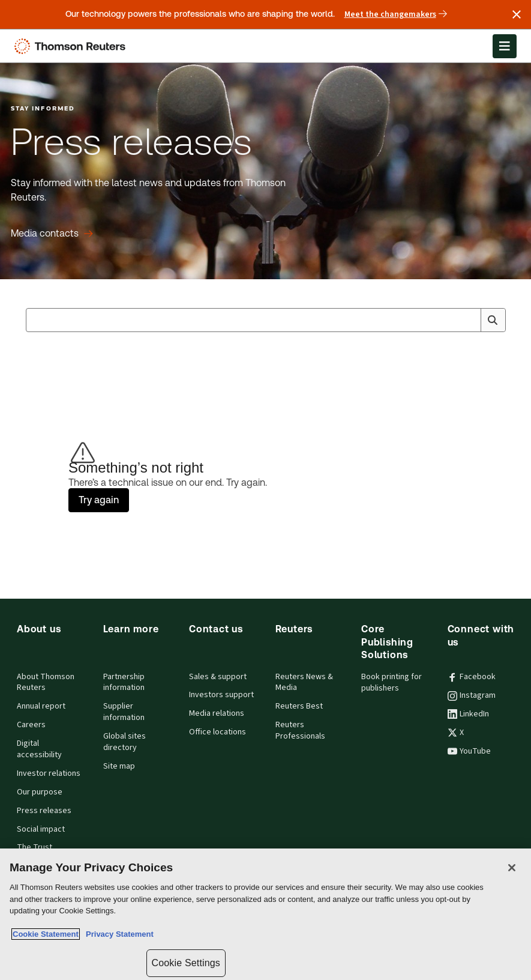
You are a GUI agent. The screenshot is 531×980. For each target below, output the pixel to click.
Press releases (44, 811)
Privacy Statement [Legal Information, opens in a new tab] (118, 934)
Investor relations (49, 773)
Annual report (41, 706)
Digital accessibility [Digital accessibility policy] (39, 749)
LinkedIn (468, 714)
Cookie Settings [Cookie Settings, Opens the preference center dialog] (186, 963)
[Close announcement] (517, 14)
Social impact (41, 829)
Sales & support (218, 677)
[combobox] (266, 320)
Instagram (472, 695)
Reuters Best (299, 706)
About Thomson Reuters (46, 682)
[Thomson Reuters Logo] (73, 46)
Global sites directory (124, 742)
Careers (31, 725)
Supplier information (124, 712)
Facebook (472, 677)
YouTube (469, 751)
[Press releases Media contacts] (52, 234)
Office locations (217, 732)
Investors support (221, 695)
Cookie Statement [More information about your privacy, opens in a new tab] (46, 934)
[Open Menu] (505, 46)
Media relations (217, 713)
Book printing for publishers (391, 682)
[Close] (512, 868)
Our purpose (40, 792)
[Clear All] (470, 320)
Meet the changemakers (396, 14)
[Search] (493, 320)
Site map (119, 766)
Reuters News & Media (304, 682)
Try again (99, 500)
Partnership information (124, 682)
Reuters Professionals (300, 730)
